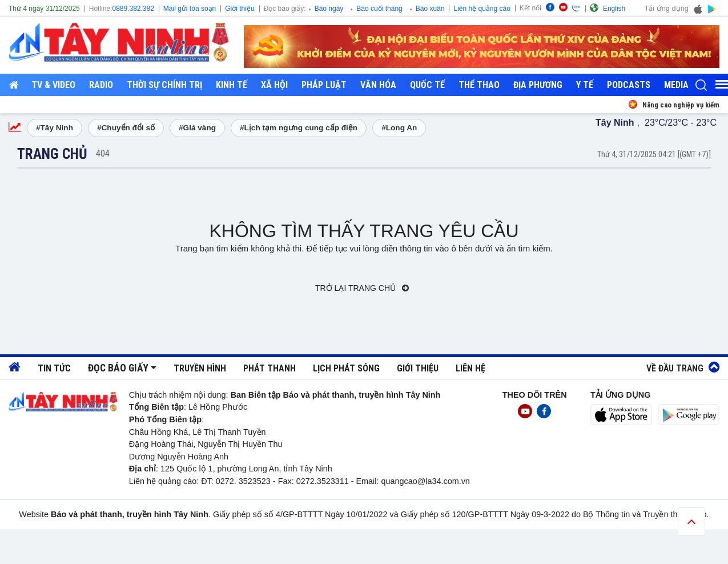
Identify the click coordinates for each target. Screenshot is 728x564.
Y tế (585, 85)
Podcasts (629, 85)
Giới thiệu (240, 9)
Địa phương (538, 85)
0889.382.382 (133, 9)
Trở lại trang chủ (362, 288)
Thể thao (479, 85)
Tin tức (54, 368)
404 (103, 153)
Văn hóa (378, 85)
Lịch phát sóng (346, 368)
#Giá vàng (197, 128)
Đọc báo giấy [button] (118, 368)
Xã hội (274, 85)
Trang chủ (52, 154)
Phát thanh (270, 368)
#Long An (399, 128)
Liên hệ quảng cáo (482, 9)
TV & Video (53, 85)
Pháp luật (324, 85)
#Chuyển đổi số (126, 128)
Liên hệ (470, 368)
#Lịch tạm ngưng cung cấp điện (299, 128)
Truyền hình (200, 368)
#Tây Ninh (55, 128)
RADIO (101, 85)
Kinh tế (232, 85)
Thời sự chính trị (164, 85)
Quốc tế (427, 85)
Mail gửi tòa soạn (190, 9)
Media (676, 85)
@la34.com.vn (444, 481)
